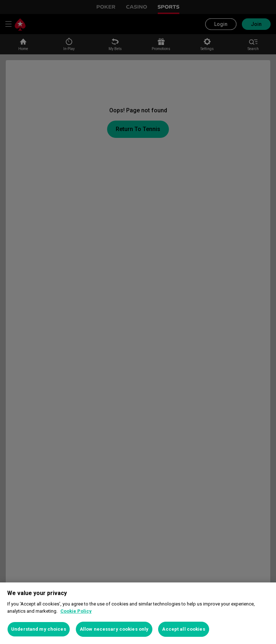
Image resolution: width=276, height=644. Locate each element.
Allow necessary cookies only (114, 629)
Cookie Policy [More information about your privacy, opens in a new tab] (76, 611)
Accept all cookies (183, 629)
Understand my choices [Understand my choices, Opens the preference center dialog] (39, 629)
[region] (138, 613)
